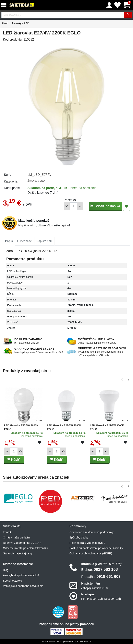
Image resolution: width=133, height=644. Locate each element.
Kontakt (8, 532)
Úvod (5, 23)
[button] (123, 380)
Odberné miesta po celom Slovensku (25, 548)
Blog (6, 570)
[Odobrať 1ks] (67, 206)
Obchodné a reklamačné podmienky (91, 532)
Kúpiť (13, 460)
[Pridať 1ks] (80, 206)
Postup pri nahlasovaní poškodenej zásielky (96, 548)
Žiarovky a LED (21, 23)
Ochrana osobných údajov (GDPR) (91, 553)
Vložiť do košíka (106, 206)
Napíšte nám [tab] (44, 241)
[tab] (9, 241)
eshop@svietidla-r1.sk (95, 588)
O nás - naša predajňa (17, 537)
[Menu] (5, 5)
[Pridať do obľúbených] (127, 206)
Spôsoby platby (79, 537)
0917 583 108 (100, 569)
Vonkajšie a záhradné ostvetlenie (23, 586)
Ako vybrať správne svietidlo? (21, 575)
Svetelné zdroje (12, 581)
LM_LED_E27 (39, 175)
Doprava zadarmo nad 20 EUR (22, 543)
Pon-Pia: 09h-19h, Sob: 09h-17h (101, 599)
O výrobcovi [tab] (25, 241)
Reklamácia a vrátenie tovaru (87, 543)
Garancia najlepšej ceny (18, 553)
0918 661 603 (101, 576)
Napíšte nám (27, 225)
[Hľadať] (128, 15)
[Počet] (73, 206)
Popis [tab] (9, 241)
